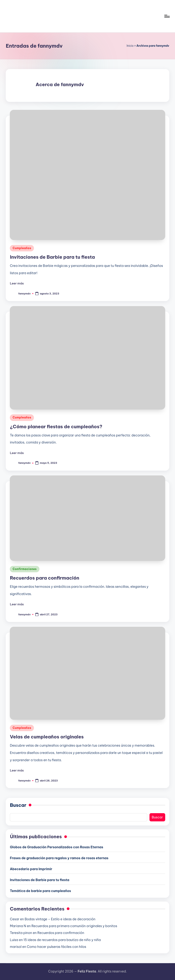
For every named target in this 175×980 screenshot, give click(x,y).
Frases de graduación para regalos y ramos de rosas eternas (59, 858)
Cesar (14, 919)
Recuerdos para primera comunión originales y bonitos (74, 926)
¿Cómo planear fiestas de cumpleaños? (56, 427)
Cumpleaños (22, 248)
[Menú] (167, 16)
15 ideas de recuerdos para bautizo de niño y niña (62, 940)
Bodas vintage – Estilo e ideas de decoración (60, 919)
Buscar (18, 805)
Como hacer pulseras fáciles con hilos (57, 947)
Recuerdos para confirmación (44, 578)
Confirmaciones (24, 569)
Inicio (130, 46)
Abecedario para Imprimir (31, 869)
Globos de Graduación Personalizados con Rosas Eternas (56, 847)
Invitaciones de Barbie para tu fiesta (52, 257)
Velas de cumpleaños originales (47, 737)
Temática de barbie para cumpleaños (40, 891)
